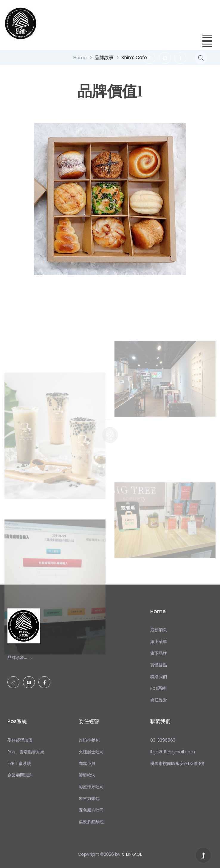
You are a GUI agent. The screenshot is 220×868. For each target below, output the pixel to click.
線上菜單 (159, 642)
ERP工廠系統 (19, 763)
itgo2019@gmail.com (173, 752)
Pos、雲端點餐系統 (26, 752)
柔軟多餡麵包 (91, 822)
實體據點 (159, 665)
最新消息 (159, 630)
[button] (206, 36)
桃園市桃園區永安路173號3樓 (177, 763)
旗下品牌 (159, 653)
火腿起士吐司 (91, 752)
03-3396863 (163, 740)
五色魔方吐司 (91, 810)
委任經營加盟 (20, 740)
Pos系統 (158, 688)
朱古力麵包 (89, 798)
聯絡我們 (159, 677)
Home (80, 57)
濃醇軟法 (87, 775)
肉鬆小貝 (87, 763)
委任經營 (159, 700)
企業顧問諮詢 (20, 775)
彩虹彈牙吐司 (91, 787)
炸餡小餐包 (89, 740)
